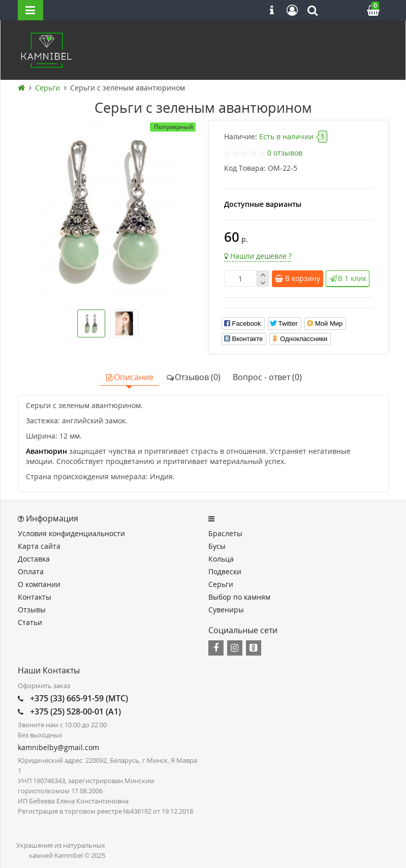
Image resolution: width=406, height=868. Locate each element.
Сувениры (226, 610)
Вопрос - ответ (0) (267, 377)
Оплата (31, 571)
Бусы (217, 546)
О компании (39, 584)
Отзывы (32, 610)
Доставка (34, 559)
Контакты (35, 597)
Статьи (30, 622)
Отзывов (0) (193, 377)
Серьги (221, 584)
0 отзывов (285, 153)
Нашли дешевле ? (258, 256)
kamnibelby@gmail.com (58, 747)
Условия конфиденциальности (71, 533)
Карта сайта (39, 546)
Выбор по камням (239, 597)
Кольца (221, 559)
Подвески (225, 571)
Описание (129, 377)
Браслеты (225, 533)
